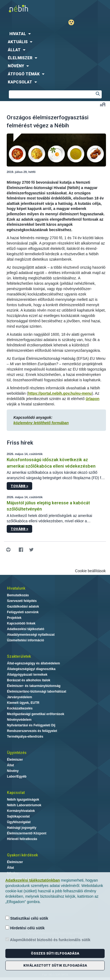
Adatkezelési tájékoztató (26, 629)
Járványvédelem (19, 697)
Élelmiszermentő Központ (27, 833)
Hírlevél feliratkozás (22, 839)
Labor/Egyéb (17, 776)
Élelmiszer (15, 760)
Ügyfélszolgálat (19, 822)
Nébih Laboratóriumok (24, 805)
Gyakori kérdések (22, 855)
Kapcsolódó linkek (21, 623)
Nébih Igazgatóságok (23, 800)
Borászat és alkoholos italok (29, 680)
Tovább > (19, 486)
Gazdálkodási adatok (23, 607)
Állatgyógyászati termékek (27, 675)
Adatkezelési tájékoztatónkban (33, 880)
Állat (10, 765)
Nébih (27, 8)
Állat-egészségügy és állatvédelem (33, 663)
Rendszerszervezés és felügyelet (32, 731)
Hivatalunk (16, 588)
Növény (13, 771)
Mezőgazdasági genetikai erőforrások (36, 714)
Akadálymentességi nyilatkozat (31, 635)
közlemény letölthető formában (41, 423)
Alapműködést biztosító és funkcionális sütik (48, 940)
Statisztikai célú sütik (27, 918)
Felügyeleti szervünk (23, 612)
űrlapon (92, 399)
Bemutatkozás (18, 595)
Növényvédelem (19, 720)
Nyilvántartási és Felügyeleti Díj (31, 725)
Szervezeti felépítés (22, 601)
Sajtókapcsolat (18, 816)
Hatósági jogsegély (22, 828)
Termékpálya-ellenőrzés (25, 737)
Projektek (14, 618)
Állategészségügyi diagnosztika (31, 669)
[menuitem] (55, 34)
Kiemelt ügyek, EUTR (23, 703)
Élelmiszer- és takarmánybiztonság (34, 686)
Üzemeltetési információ (25, 640)
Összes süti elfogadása (55, 953)
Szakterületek (19, 656)
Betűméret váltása (103, 104)
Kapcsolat (16, 793)
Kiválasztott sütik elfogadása (55, 965)
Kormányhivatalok (21, 811)
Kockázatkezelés (20, 708)
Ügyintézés (17, 753)
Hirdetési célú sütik (25, 928)
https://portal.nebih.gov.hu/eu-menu (60, 393)
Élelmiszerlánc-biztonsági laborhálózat (37, 691)
